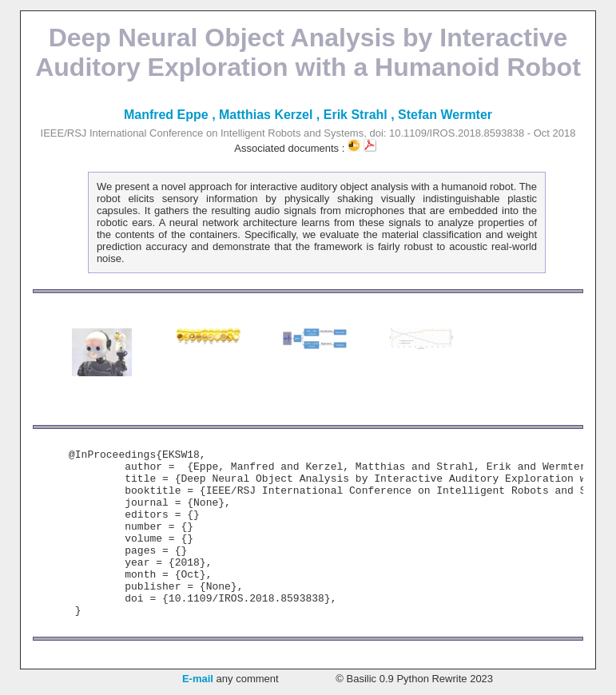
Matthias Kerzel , (271, 115)
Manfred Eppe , (171, 115)
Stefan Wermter (445, 115)
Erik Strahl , (361, 115)
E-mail (198, 679)
